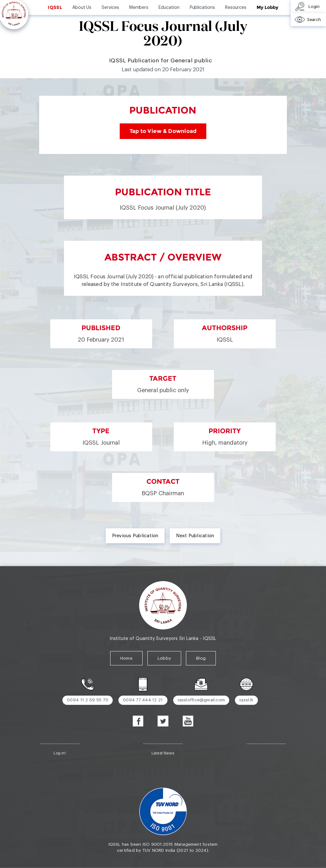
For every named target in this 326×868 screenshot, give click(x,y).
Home (126, 658)
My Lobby (267, 7)
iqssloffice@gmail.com (201, 700)
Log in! (60, 753)
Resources (236, 8)
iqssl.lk (246, 700)
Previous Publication (135, 536)
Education (169, 8)
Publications (202, 8)
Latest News (163, 753)
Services (110, 8)
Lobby (164, 658)
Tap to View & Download (163, 131)
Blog (201, 658)
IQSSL (55, 7)
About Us (82, 8)
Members (139, 8)
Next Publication (195, 536)
